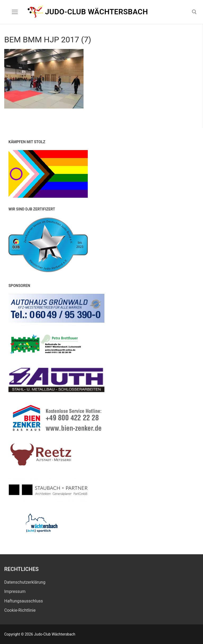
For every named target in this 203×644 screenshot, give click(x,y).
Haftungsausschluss (24, 601)
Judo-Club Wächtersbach (97, 12)
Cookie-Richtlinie (20, 610)
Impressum (15, 591)
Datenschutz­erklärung (25, 582)
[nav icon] (15, 12)
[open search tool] (194, 12)
